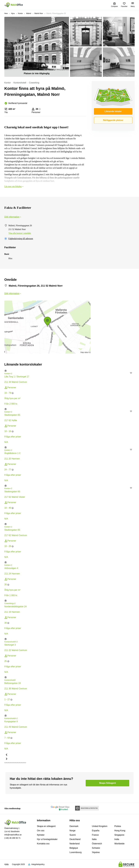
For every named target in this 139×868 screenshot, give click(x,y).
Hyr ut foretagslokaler (47, 839)
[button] (69, 371)
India (117, 839)
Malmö (29, 13)
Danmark (74, 826)
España (96, 831)
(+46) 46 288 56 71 (12, 838)
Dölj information (13, 217)
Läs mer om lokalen (14, 186)
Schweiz (96, 848)
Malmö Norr (39, 13)
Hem (6, 13)
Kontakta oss (43, 844)
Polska (118, 826)
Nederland (75, 844)
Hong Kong (120, 831)
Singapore (119, 835)
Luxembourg (76, 852)
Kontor (20, 13)
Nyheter (41, 835)
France (95, 835)
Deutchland (75, 839)
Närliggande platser (113, 120)
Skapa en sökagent (46, 826)
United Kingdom (100, 826)
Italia (94, 839)
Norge (72, 831)
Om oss (41, 831)
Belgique (74, 848)
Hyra (13, 13)
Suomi (73, 835)
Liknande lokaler (113, 111)
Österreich (97, 844)
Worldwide (119, 844)
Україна (96, 852)
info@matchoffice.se (13, 835)
